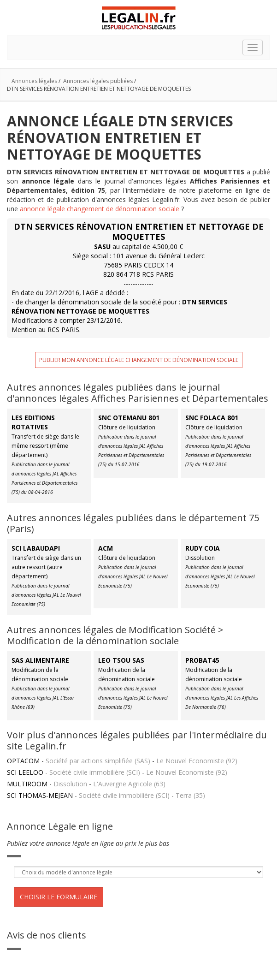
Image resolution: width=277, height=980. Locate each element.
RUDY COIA (203, 548)
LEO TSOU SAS (121, 660)
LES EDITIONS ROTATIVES (33, 422)
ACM (106, 548)
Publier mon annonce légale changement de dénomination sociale (139, 360)
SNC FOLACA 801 (212, 418)
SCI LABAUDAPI (36, 548)
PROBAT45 (202, 660)
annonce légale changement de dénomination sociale (100, 209)
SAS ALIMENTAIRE (40, 660)
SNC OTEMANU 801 (129, 418)
